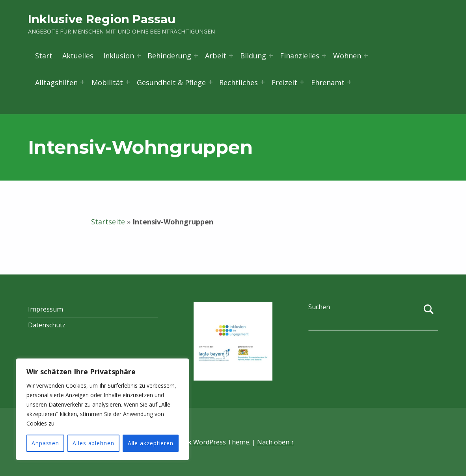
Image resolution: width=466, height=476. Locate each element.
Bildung (253, 56)
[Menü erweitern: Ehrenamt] (349, 82)
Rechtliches (239, 82)
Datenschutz (47, 325)
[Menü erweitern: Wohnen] (366, 56)
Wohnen (347, 56)
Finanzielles (300, 56)
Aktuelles (78, 56)
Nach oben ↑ (276, 442)
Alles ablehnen (93, 443)
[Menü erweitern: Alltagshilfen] (82, 82)
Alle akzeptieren (151, 443)
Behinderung (169, 56)
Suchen (319, 307)
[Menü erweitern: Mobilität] (128, 82)
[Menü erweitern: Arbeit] (231, 56)
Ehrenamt (328, 82)
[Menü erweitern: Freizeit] (302, 82)
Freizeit (284, 82)
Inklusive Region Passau (102, 19)
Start (44, 56)
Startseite (108, 222)
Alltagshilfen (56, 82)
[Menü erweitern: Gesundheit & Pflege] (211, 82)
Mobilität (107, 82)
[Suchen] (429, 317)
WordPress (210, 442)
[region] (103, 409)
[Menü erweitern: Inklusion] (139, 56)
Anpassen (45, 443)
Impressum (46, 309)
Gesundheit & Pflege (171, 82)
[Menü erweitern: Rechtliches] (263, 82)
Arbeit (216, 56)
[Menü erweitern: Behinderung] (196, 56)
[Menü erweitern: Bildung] (271, 56)
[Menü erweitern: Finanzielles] (324, 56)
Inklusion (119, 56)
